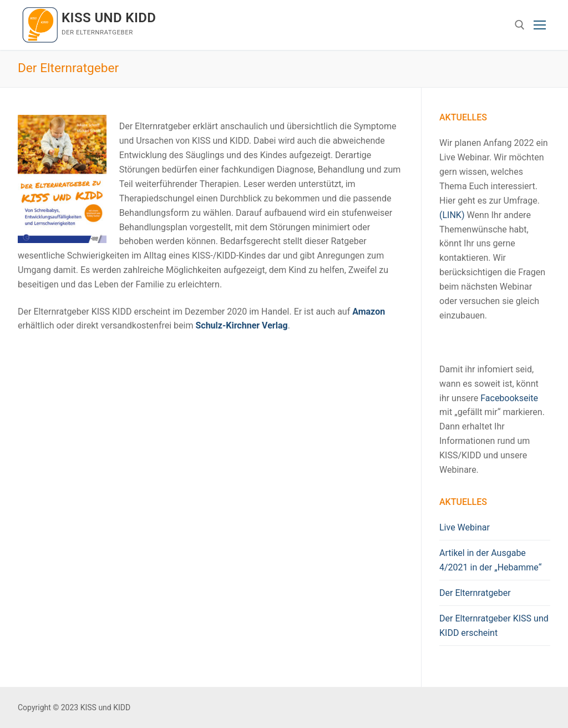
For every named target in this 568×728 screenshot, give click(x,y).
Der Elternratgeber (475, 593)
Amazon (369, 312)
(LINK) (452, 215)
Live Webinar (465, 527)
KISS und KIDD (109, 18)
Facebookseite (509, 398)
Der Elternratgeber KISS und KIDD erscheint (494, 626)
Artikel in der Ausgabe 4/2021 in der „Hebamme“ (490, 560)
